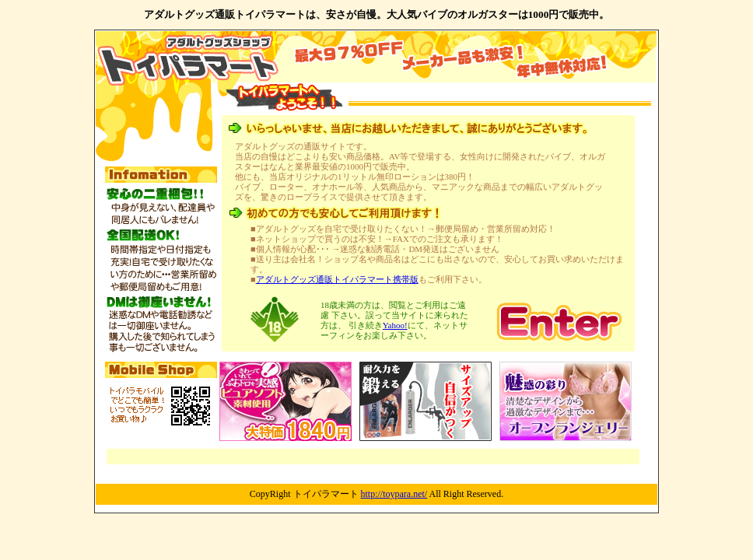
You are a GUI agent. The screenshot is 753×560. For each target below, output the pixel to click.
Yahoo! (395, 325)
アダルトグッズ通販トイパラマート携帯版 (337, 279)
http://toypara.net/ (394, 494)
